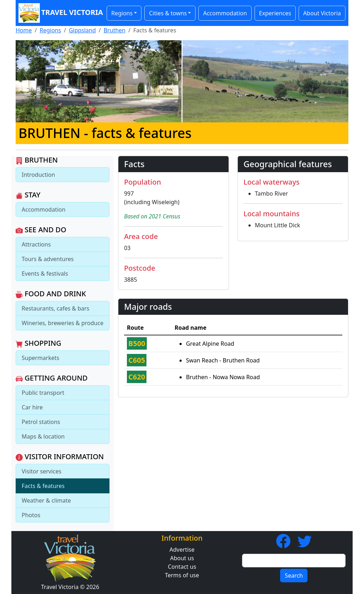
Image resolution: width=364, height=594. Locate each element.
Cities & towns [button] (168, 13)
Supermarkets (41, 358)
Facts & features (43, 486)
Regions (50, 30)
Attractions (36, 244)
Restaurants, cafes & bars (55, 308)
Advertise (182, 550)
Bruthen (115, 30)
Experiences (275, 13)
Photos (31, 515)
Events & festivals (45, 274)
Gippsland (82, 30)
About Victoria (322, 13)
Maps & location (43, 436)
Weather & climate (46, 500)
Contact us (182, 567)
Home (24, 30)
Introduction (38, 175)
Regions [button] (122, 13)
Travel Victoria (59, 13)
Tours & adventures (48, 259)
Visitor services (42, 471)
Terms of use (182, 575)
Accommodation (225, 13)
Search (294, 576)
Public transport (43, 393)
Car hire (32, 407)
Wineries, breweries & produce (63, 323)
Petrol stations (41, 422)
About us (182, 558)
